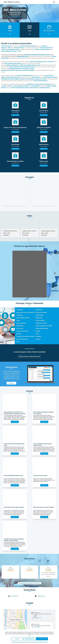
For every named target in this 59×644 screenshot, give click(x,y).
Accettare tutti (42, 639)
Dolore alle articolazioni (22, 339)
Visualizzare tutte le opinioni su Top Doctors (29, 583)
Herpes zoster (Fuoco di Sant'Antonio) (26, 312)
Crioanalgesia (20, 310)
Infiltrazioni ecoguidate (41, 312)
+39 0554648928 (37, 627)
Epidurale (38, 331)
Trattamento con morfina (22, 331)
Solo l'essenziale (29, 639)
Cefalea (18, 320)
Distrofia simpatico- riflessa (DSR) (44, 326)
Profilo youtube (41, 596)
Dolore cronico (20, 328)
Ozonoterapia (20, 315)
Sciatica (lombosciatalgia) (42, 328)
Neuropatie (38, 336)
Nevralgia (19, 334)
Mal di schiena (20, 326)
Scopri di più (15, 115)
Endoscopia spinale (21, 323)
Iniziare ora (11, 383)
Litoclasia (38, 339)
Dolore (18, 342)
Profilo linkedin (14, 596)
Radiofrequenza (39, 315)
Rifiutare (17, 639)
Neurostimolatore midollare (23, 318)
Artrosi (37, 334)
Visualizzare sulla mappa (15, 620)
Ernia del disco (39, 310)
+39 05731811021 (37, 618)
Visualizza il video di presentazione (15, 17)
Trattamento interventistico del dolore (26, 336)
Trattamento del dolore (41, 323)
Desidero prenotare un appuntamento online (29, 356)
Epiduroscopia (39, 318)
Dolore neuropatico (40, 320)
